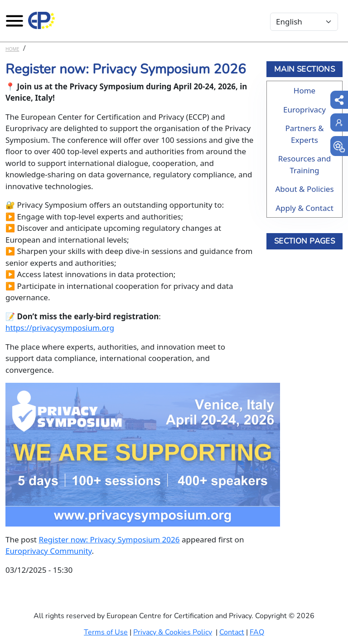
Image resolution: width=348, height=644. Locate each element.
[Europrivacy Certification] (42, 20)
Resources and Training (305, 164)
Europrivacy (304, 110)
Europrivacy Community (49, 551)
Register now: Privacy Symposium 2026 (109, 539)
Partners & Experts (304, 134)
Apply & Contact (304, 208)
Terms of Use (106, 632)
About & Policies (304, 189)
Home (12, 49)
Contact (232, 632)
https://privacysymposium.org (60, 328)
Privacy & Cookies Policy (173, 632)
